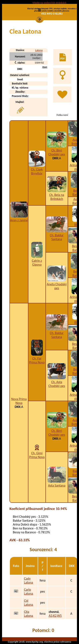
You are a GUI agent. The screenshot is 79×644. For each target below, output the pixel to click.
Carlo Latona (29, 592)
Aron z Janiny (19, 220)
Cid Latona (29, 603)
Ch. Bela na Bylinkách (57, 197)
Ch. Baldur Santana (57, 237)
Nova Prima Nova (19, 401)
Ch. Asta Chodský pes (57, 384)
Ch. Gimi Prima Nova (37, 455)
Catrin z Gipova (37, 263)
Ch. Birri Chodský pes (57, 152)
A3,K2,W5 (55, 616)
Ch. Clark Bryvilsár (37, 171)
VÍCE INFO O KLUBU (52, 14)
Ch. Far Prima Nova (37, 360)
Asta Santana (57, 485)
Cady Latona (29, 580)
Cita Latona (29, 614)
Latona (39, 50)
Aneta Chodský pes (57, 286)
